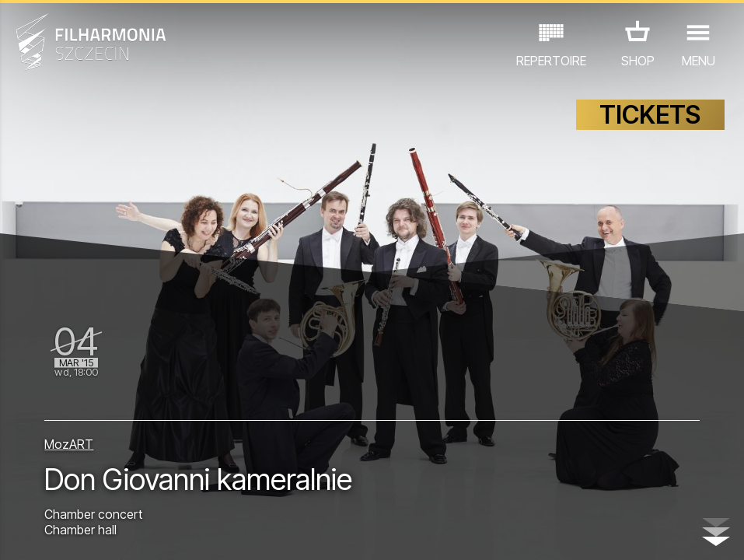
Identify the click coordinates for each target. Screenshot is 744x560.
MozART (69, 444)
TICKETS (650, 115)
